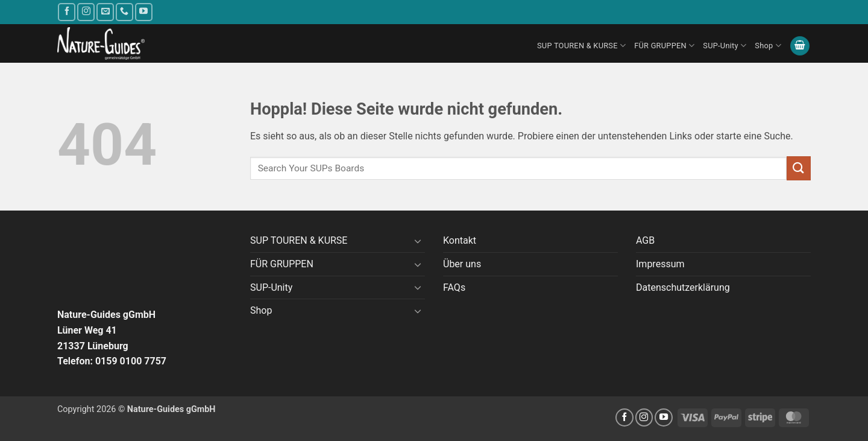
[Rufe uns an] (124, 12)
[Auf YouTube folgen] (144, 12)
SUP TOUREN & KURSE (581, 46)
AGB (645, 240)
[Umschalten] (418, 241)
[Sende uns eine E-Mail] (105, 12)
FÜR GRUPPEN (664, 46)
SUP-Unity (725, 46)
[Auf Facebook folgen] (67, 12)
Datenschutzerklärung (683, 287)
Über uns (462, 264)
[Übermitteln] (799, 168)
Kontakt (460, 240)
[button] (800, 46)
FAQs (454, 287)
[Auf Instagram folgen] (86, 12)
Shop (768, 46)
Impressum (660, 264)
